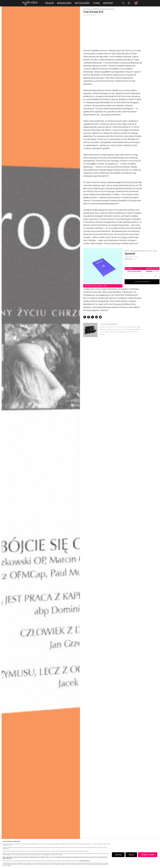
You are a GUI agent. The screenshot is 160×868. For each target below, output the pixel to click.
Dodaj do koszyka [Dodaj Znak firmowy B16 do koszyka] (142, 282)
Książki (50, 3)
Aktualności (82, 3)
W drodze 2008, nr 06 (108, 9)
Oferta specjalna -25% (96, 286)
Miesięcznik (64, 3)
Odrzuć (131, 855)
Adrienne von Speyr (131, 257)
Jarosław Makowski (90, 15)
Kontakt (108, 3)
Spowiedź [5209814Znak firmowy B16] (130, 254)
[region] (80, 853)
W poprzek (95, 9)
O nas (97, 3)
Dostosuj (118, 855)
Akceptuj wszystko (148, 855)
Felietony (87, 9)
